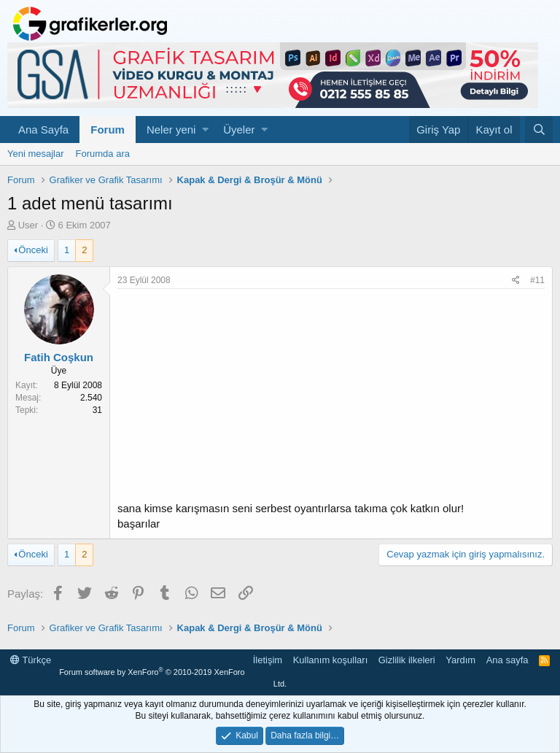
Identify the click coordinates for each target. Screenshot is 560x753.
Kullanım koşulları (331, 660)
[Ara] (539, 130)
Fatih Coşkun (59, 357)
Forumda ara (103, 154)
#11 (537, 280)
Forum (108, 130)
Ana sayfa (507, 660)
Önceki (33, 250)
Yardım (460, 660)
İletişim (268, 660)
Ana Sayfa (43, 130)
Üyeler (239, 130)
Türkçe (31, 660)
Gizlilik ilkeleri (407, 660)
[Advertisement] (331, 398)
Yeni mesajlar (36, 154)
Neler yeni (171, 130)
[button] (205, 130)
